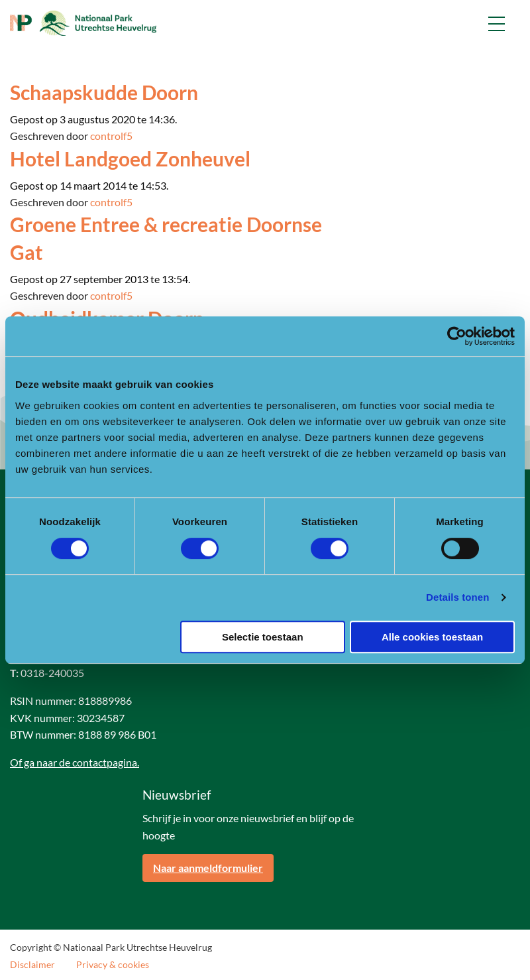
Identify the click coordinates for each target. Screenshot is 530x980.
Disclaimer (32, 965)
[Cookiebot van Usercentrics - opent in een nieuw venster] (457, 336)
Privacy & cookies (113, 965)
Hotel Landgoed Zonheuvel (130, 158)
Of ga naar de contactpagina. (75, 762)
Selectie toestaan (263, 637)
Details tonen (457, 597)
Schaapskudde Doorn (104, 92)
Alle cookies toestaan (432, 637)
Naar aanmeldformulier (208, 868)
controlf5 (111, 136)
